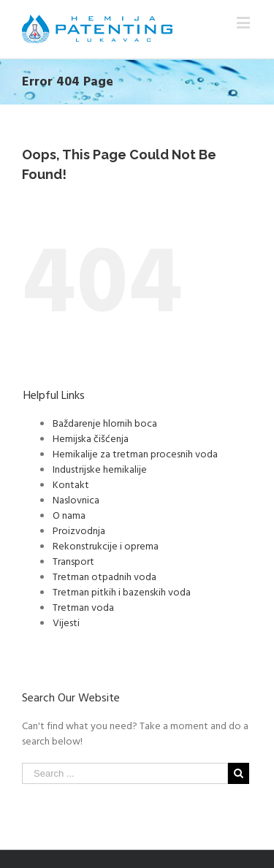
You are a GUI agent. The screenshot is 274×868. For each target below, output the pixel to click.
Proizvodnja (79, 530)
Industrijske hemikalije (100, 469)
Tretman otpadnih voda (104, 576)
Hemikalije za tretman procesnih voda (135, 453)
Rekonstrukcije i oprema (106, 545)
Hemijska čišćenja (91, 438)
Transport (73, 561)
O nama (69, 515)
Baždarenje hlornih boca (105, 423)
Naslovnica (76, 499)
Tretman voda (83, 607)
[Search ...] (125, 773)
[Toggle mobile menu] (244, 22)
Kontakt (71, 484)
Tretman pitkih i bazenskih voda (122, 591)
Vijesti (66, 622)
